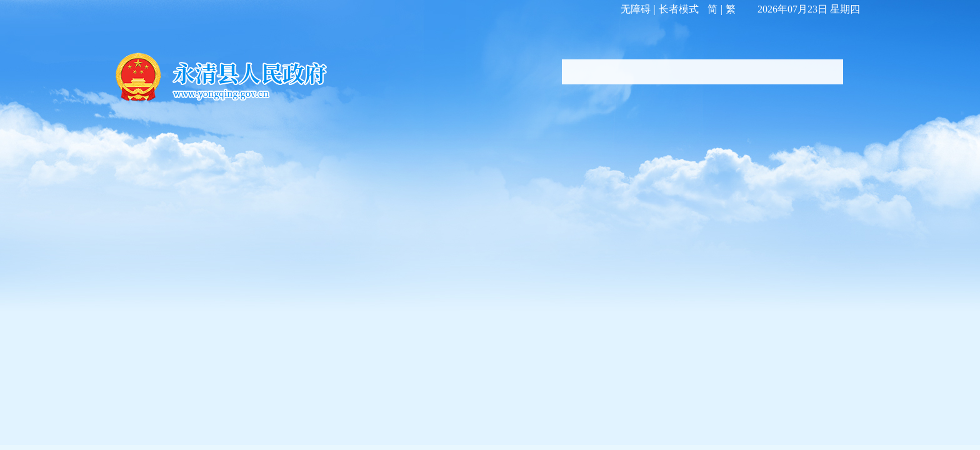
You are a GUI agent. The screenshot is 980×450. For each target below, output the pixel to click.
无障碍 (636, 9)
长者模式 (679, 9)
